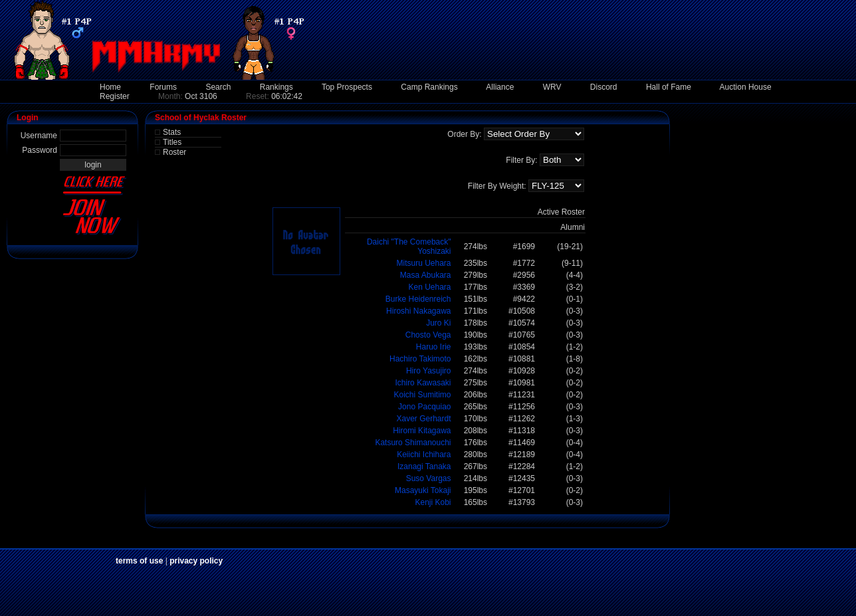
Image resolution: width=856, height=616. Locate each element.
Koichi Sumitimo (422, 395)
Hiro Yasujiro (429, 371)
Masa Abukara (426, 275)
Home (110, 87)
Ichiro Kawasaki (423, 383)
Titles (172, 142)
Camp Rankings (429, 87)
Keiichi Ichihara (424, 455)
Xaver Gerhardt (423, 419)
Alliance (500, 87)
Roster (174, 152)
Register (115, 96)
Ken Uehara (429, 287)
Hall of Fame (669, 87)
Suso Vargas (429, 478)
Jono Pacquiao (424, 407)
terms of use (139, 561)
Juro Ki (438, 323)
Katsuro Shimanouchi (413, 443)
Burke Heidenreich (418, 299)
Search (218, 87)
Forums (163, 87)
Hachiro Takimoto (420, 359)
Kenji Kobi (433, 502)
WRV (552, 87)
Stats (172, 132)
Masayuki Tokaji (423, 490)
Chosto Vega (428, 335)
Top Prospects (347, 87)
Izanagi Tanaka (424, 466)
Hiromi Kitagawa (422, 431)
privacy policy (196, 561)
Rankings (276, 87)
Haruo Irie (434, 347)
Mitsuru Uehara (423, 263)
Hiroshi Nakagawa (418, 311)
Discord (604, 87)
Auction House (746, 87)
